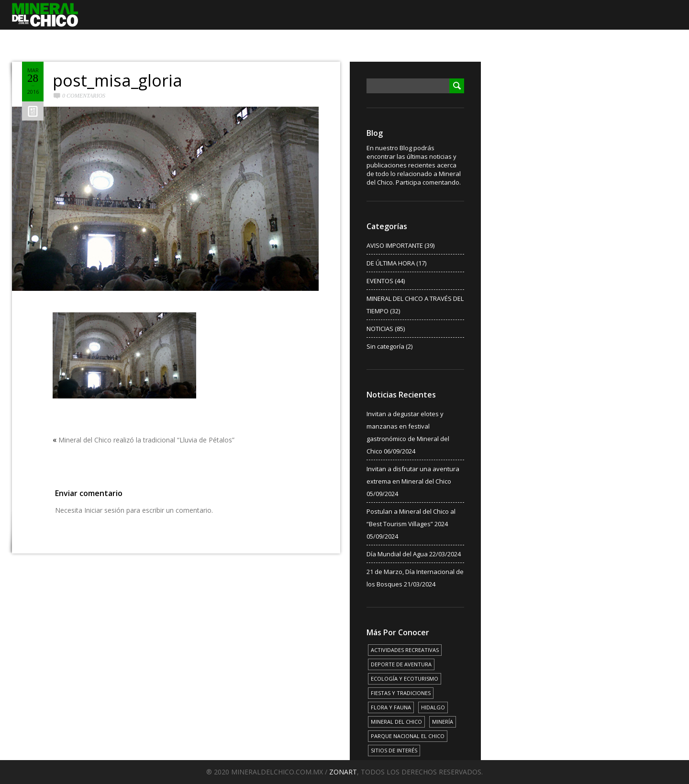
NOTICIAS (380, 329)
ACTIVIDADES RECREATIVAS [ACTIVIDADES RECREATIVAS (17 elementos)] (405, 650)
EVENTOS (380, 281)
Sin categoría (385, 346)
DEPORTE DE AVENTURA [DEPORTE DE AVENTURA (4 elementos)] (401, 664)
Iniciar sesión (104, 510)
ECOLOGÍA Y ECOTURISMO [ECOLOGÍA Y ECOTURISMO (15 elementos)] (405, 679)
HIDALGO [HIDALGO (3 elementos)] (433, 707)
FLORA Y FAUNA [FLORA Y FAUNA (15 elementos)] (391, 707)
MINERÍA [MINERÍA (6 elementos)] (443, 722)
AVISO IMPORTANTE (395, 245)
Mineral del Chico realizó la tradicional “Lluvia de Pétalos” (146, 440)
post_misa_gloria (117, 80)
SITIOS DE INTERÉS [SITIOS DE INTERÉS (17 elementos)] (394, 750)
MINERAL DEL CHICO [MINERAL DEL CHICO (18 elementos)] (396, 722)
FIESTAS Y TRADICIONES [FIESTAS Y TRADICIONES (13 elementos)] (401, 693)
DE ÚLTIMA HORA (391, 263)
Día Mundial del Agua (397, 554)
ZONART (343, 772)
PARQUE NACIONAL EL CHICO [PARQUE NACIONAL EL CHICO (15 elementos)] (408, 736)
